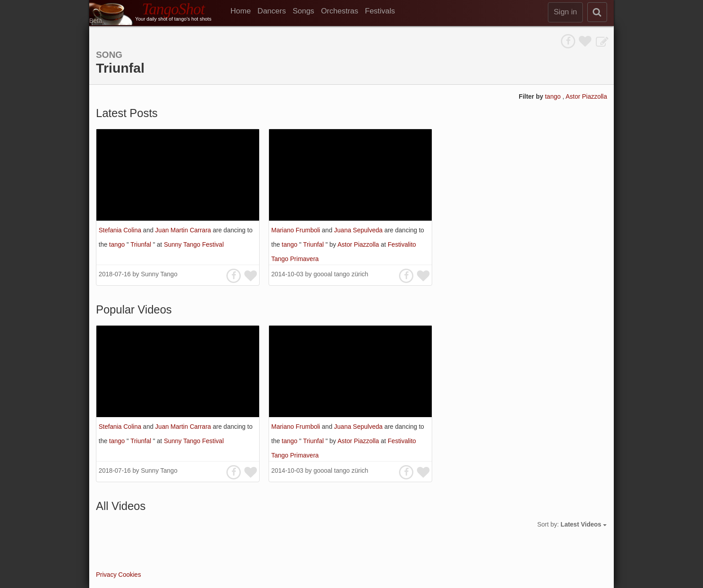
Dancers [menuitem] (271, 11)
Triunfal (142, 244)
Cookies (130, 575)
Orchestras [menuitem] (340, 11)
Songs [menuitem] (304, 11)
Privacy (106, 575)
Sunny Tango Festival (194, 244)
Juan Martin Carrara (184, 230)
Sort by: (572, 524)
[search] (597, 12)
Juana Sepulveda (359, 230)
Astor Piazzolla (586, 96)
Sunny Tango (159, 274)
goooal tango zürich (341, 274)
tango (553, 96)
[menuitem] (244, 11)
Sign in (565, 12)
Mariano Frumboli (297, 230)
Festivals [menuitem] (380, 11)
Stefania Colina (121, 230)
